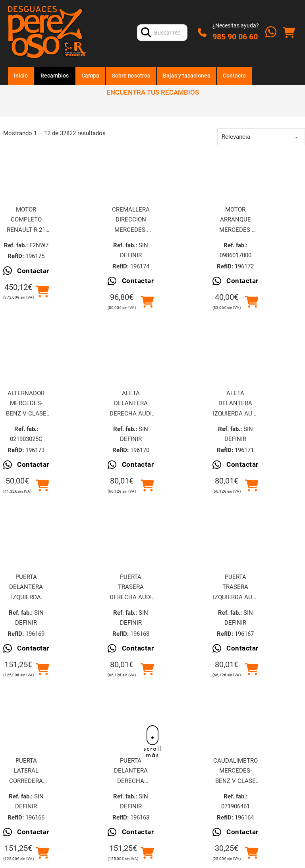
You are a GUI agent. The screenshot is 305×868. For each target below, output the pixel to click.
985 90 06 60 (235, 37)
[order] (261, 137)
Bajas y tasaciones (186, 76)
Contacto (234, 76)
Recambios (55, 76)
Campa (90, 76)
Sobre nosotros (131, 76)
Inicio (21, 76)
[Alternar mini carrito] (289, 33)
